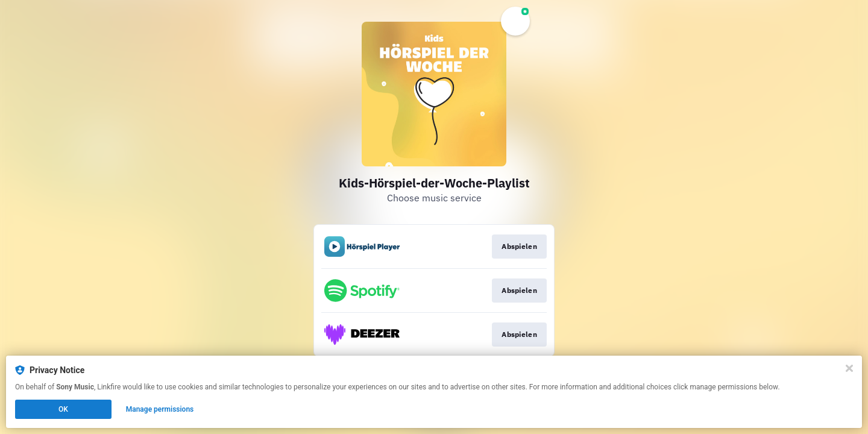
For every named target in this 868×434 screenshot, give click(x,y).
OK (63, 409)
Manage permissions (160, 409)
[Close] (849, 368)
